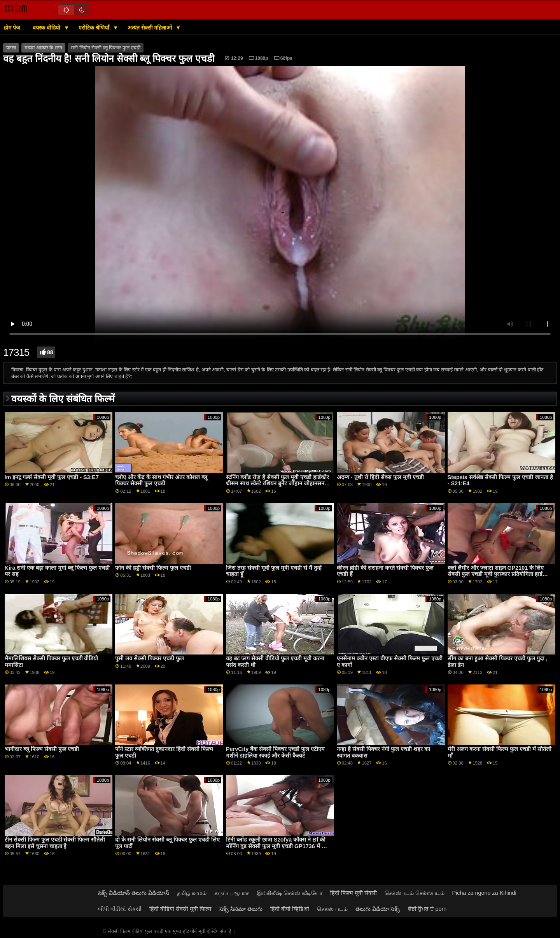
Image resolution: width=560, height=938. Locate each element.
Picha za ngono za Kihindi (484, 893)
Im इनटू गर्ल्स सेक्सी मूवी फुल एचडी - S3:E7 (52, 477)
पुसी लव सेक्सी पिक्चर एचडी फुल (150, 658)
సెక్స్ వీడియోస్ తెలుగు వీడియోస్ (134, 893)
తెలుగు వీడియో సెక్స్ (378, 909)
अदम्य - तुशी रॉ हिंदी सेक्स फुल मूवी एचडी (380, 477)
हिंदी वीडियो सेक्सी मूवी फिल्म (180, 909)
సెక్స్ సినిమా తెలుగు (241, 909)
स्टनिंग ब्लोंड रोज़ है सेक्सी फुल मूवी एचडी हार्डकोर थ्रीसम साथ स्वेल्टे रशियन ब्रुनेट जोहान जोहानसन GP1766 (277, 484)
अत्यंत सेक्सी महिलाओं (151, 28)
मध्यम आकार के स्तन (43, 48)
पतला (11, 48)
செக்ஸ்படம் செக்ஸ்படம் (415, 893)
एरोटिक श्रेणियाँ (95, 28)
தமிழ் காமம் (192, 893)
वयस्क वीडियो (47, 28)
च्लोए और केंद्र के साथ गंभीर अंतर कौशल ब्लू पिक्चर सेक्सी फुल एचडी (161, 480)
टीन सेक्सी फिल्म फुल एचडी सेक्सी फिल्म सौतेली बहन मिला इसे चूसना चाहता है (55, 843)
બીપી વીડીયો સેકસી (120, 909)
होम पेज (12, 28)
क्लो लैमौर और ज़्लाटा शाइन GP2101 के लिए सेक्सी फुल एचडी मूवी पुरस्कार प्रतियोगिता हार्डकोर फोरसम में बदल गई (499, 574)
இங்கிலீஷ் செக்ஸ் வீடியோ (290, 893)
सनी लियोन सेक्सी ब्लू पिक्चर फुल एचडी (106, 48)
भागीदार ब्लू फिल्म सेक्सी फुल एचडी (42, 749)
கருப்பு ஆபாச (232, 893)
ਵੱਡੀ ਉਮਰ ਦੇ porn (427, 909)
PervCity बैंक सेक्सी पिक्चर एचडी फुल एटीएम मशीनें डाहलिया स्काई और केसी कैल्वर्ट (275, 752)
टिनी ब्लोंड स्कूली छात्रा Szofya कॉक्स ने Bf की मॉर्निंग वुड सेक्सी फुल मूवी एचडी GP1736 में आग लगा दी (278, 846)
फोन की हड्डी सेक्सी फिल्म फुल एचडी (153, 568)
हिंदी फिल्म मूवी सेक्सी (353, 893)
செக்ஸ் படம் (332, 909)
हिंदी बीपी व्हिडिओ (290, 909)
